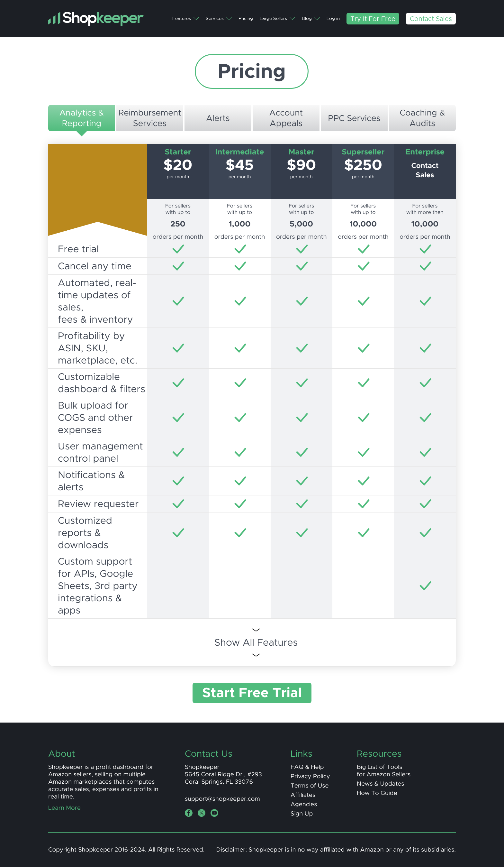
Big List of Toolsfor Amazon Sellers (384, 771)
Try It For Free (373, 19)
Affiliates (303, 795)
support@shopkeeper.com (222, 799)
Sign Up (302, 814)
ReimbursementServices (150, 118)
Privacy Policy (310, 776)
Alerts (218, 118)
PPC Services (354, 118)
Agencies (304, 804)
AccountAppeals (286, 118)
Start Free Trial (252, 693)
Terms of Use (310, 786)
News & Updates (380, 784)
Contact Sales (431, 19)
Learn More (64, 808)
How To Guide (377, 793)
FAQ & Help (307, 767)
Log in (333, 18)
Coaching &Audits (422, 118)
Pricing (246, 18)
